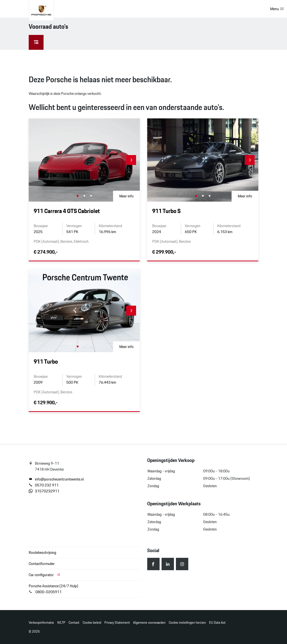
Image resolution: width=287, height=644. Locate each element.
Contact (74, 623)
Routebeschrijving (42, 552)
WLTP (61, 623)
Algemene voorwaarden (149, 623)
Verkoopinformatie (41, 623)
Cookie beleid (92, 623)
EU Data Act (217, 623)
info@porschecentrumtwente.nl (56, 479)
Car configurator (45, 575)
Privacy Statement (117, 623)
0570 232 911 (44, 485)
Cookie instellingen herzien (187, 623)
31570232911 (44, 491)
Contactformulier (42, 564)
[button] (131, 160)
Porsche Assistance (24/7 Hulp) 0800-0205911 (53, 589)
